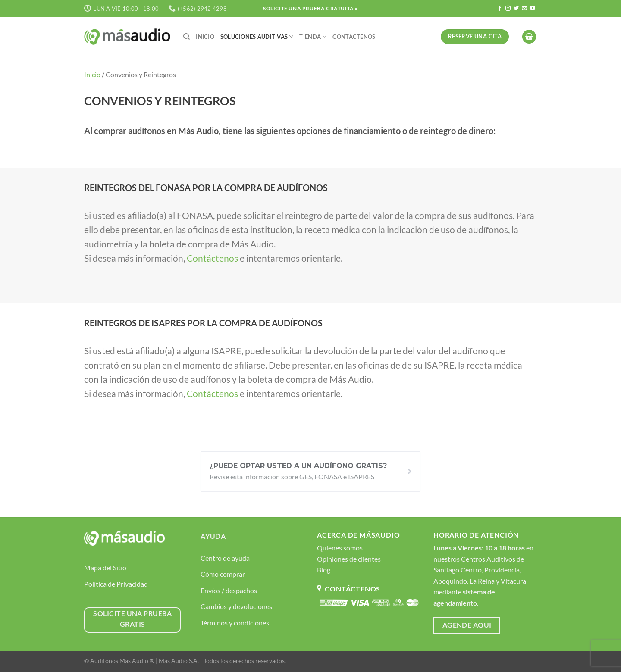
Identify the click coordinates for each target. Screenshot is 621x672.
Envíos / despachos (229, 590)
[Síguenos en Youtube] (533, 9)
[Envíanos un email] (524, 9)
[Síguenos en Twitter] (516, 9)
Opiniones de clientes (349, 559)
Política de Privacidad (116, 584)
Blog (324, 570)
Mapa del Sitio (105, 567)
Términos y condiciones (235, 623)
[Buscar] (187, 37)
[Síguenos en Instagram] (508, 9)
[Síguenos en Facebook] (500, 9)
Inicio (205, 37)
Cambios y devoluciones (236, 606)
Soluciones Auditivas (257, 36)
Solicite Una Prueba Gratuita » (310, 8)
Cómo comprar (223, 574)
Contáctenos (354, 37)
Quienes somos (340, 548)
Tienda (313, 36)
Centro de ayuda (225, 558)
